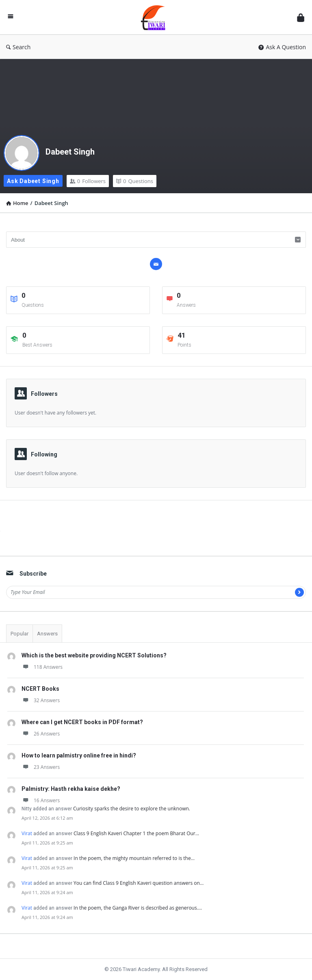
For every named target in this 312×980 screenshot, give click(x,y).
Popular (19, 634)
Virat (27, 833)
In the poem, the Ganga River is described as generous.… (138, 908)
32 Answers (41, 700)
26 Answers (41, 734)
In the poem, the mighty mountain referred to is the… (134, 858)
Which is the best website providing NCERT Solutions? (94, 655)
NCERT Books (40, 689)
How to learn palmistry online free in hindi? (79, 755)
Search (18, 47)
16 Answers (41, 800)
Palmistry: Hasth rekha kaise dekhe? (71, 789)
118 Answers (42, 667)
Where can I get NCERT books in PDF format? (82, 722)
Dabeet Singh (70, 152)
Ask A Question (282, 47)
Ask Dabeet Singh (33, 181)
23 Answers (41, 767)
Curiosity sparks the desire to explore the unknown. (132, 809)
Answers (47, 634)
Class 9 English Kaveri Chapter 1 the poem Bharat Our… (136, 833)
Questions (135, 181)
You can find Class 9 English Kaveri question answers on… (139, 883)
